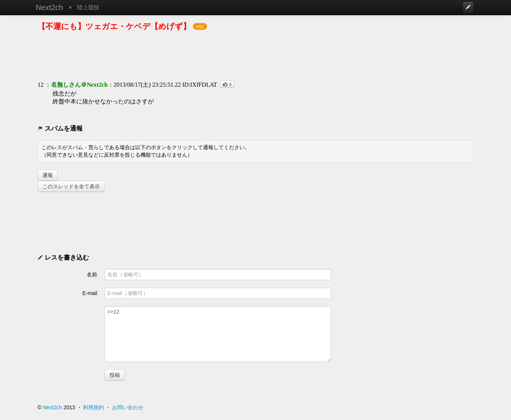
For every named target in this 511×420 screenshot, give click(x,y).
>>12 (218, 334)
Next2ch (49, 7)
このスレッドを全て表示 (71, 186)
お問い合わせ (128, 407)
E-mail (90, 293)
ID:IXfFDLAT (199, 85)
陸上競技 (88, 7)
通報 (48, 175)
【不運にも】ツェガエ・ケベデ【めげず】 (114, 26)
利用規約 (93, 407)
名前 (92, 275)
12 (41, 85)
